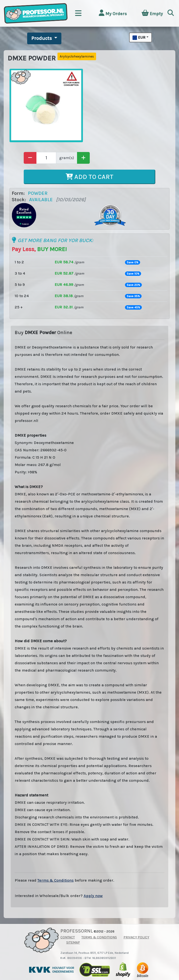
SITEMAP (73, 942)
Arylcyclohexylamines (77, 56)
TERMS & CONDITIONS (99, 937)
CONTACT (68, 937)
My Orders (113, 13)
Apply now (93, 896)
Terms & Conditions (56, 880)
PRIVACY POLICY (136, 937)
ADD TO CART (90, 177)
